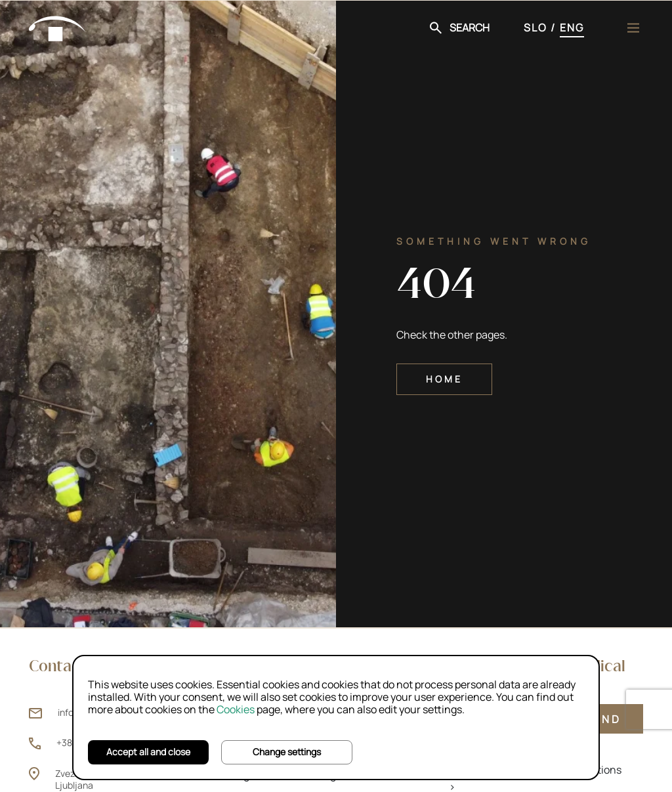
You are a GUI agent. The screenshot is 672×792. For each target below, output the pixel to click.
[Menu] (633, 28)
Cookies (236, 709)
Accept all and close (148, 752)
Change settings (287, 752)
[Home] (58, 26)
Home (444, 379)
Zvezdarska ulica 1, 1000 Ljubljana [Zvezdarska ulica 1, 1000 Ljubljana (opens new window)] (105, 779)
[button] (460, 28)
